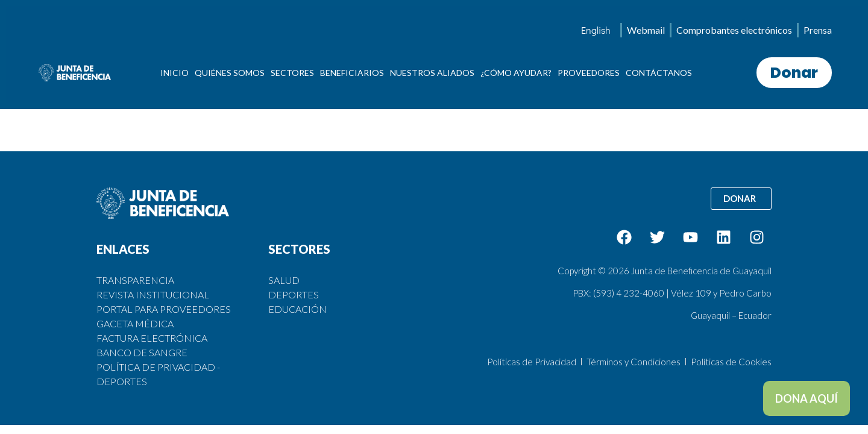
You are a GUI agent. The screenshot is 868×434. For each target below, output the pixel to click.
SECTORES (292, 73)
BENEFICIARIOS (352, 73)
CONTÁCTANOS (659, 73)
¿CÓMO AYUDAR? (516, 73)
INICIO (175, 73)
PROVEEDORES (589, 73)
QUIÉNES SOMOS (230, 73)
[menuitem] (596, 30)
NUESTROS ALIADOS (432, 73)
